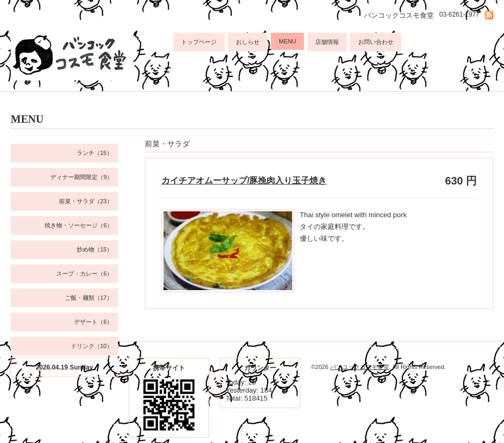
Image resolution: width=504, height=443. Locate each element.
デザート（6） (93, 322)
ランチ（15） (95, 153)
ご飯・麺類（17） (89, 298)
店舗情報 (327, 42)
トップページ (199, 42)
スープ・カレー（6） (84, 274)
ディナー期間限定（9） (81, 177)
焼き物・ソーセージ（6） (79, 225)
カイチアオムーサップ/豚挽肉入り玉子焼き (244, 180)
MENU (287, 41)
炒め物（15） (95, 249)
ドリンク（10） (92, 346)
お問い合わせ (376, 42)
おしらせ (248, 42)
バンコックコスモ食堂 (360, 367)
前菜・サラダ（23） (86, 201)
